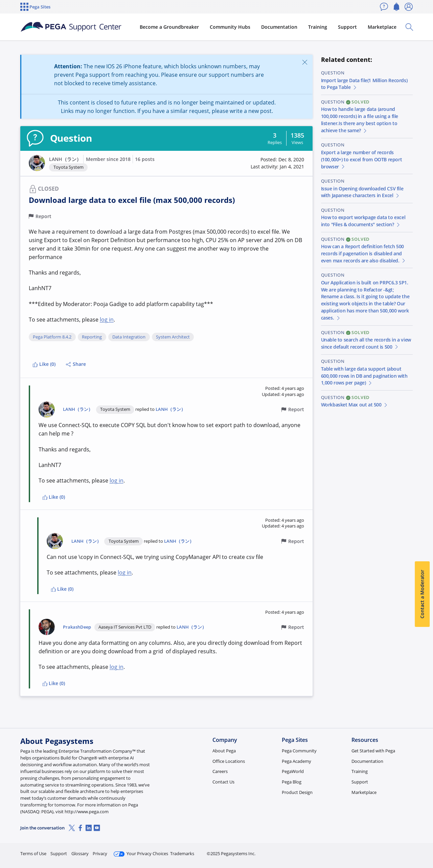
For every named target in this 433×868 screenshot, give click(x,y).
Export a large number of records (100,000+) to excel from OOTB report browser (362, 159)
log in (107, 320)
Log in (397, 851)
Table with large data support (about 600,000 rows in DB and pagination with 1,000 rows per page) (364, 376)
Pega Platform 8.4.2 (52, 337)
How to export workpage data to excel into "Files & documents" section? (363, 221)
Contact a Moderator (422, 594)
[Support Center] (72, 27)
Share (76, 364)
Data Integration (129, 337)
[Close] (305, 62)
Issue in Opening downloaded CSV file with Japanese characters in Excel (362, 192)
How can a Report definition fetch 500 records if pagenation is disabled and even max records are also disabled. (364, 253)
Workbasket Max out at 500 (355, 405)
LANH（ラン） (65, 159)
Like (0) (44, 364)
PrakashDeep (77, 627)
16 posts (145, 159)
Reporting (92, 337)
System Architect (173, 337)
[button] (37, 163)
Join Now (360, 851)
